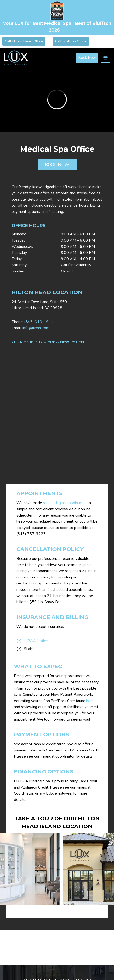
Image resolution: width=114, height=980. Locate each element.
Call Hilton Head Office (24, 41)
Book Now (87, 58)
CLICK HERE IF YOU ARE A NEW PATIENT (49, 342)
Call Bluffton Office (71, 41)
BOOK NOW (57, 165)
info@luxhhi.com (36, 328)
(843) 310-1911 (39, 322)
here (90, 701)
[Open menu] (106, 58)
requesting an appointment (65, 503)
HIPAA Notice (36, 641)
